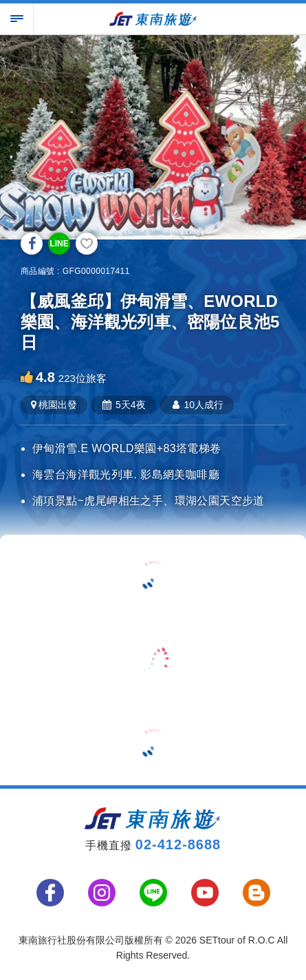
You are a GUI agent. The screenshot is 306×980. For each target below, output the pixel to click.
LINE (59, 244)
